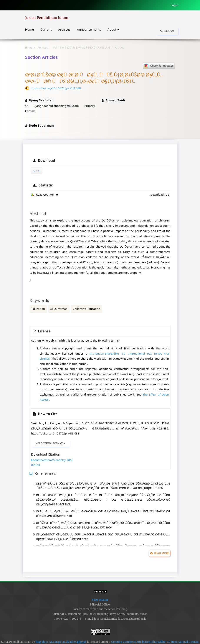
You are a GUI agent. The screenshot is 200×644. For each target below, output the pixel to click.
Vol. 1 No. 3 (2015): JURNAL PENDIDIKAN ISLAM (81, 47)
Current (46, 29)
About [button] (113, 29)
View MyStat (100, 600)
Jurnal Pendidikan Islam (47, 18)
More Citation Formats (50, 443)
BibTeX (36, 465)
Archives (64, 29)
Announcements (89, 29)
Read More (160, 553)
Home (30, 29)
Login (174, 5)
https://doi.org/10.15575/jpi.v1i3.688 (56, 88)
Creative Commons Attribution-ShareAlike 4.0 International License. (155, 642)
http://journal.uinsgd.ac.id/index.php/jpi (61, 642)
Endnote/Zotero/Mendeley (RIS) (52, 460)
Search (167, 31)
